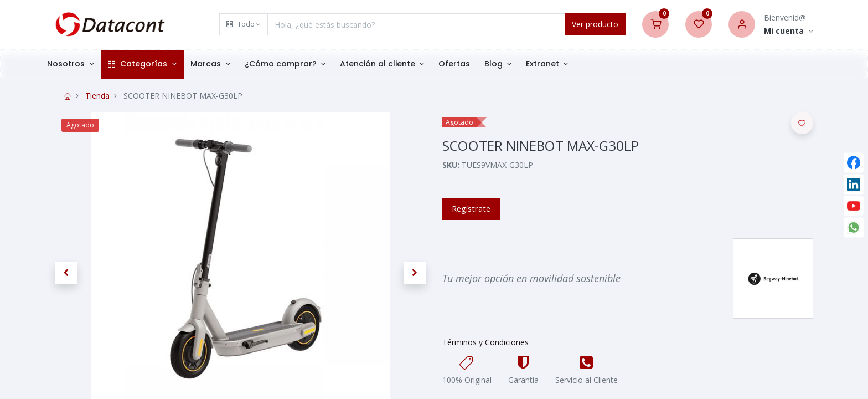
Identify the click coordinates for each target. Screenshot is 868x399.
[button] (244, 24)
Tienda (97, 96)
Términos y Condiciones (485, 342)
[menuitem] (469, 64)
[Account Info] (789, 31)
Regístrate (471, 208)
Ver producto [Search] (595, 24)
